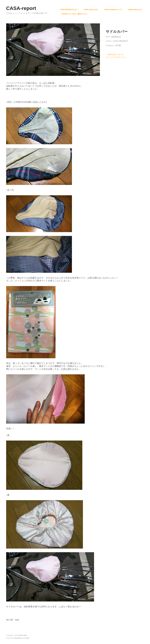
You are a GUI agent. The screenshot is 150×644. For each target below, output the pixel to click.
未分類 (118, 45)
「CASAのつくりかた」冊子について (74, 14)
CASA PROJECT (121, 41)
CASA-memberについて (113, 10)
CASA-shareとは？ (135, 10)
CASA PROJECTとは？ (69, 10)
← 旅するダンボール (115, 54)
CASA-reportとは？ (91, 10)
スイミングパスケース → (117, 57)
